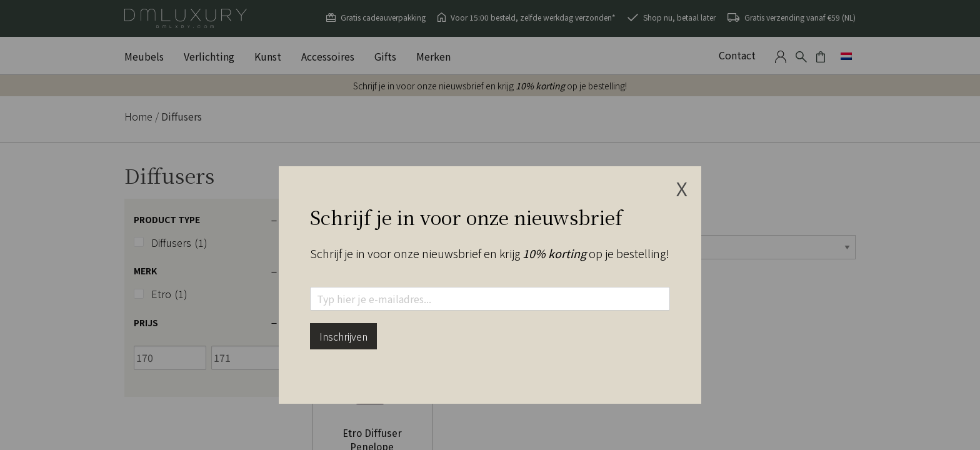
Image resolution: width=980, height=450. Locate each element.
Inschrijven (343, 336)
